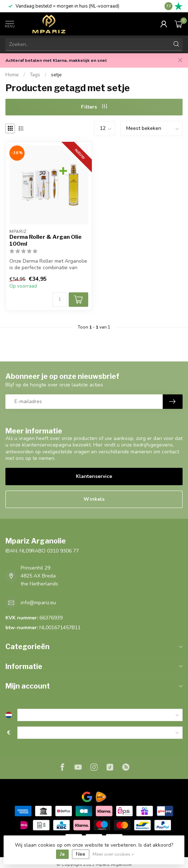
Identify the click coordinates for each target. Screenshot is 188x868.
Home (12, 75)
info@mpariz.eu (38, 603)
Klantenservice (94, 476)
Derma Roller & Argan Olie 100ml (46, 240)
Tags (35, 75)
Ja (62, 854)
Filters (94, 107)
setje (56, 75)
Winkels (94, 499)
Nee (81, 854)
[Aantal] (60, 300)
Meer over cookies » (113, 854)
